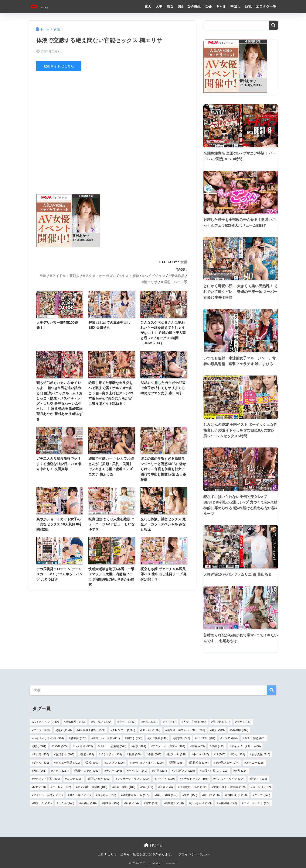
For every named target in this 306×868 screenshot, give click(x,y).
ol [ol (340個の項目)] (220, 754)
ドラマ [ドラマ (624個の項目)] (230, 738)
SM (180, 6)
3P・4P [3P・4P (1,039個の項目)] (151, 730)
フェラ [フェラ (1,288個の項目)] (42, 730)
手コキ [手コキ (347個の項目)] (201, 754)
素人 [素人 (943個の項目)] (218, 730)
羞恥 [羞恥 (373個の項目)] (87, 754)
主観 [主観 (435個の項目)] (198, 746)
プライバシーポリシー (194, 854)
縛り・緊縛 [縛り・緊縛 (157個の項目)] (167, 795)
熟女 (170, 6)
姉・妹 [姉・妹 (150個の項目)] (212, 795)
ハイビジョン (155, 276)
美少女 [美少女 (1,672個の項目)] (221, 722)
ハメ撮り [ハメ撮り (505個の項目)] (83, 746)
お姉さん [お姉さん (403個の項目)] (65, 754)
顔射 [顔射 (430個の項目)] (218, 746)
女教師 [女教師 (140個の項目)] (89, 803)
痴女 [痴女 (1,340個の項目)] (244, 722)
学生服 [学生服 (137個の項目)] (111, 803)
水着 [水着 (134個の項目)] (132, 803)
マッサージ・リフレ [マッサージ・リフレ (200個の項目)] (133, 779)
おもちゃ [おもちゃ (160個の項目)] (107, 795)
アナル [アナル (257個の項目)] (61, 771)
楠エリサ (151, 282)
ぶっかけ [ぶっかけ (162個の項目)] (261, 787)
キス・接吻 (130, 276)
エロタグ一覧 (266, 6)
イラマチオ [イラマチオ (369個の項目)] (111, 754)
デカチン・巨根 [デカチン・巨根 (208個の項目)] (47, 779)
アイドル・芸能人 (66, 276)
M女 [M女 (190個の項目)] (39, 787)
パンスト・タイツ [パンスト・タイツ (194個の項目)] (230, 779)
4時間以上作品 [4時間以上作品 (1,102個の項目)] (92, 730)
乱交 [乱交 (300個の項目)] (93, 763)
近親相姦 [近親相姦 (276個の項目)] (199, 763)
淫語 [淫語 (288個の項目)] (177, 763)
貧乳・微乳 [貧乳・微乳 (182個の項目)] (125, 787)
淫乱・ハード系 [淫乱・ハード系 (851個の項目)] (106, 738)
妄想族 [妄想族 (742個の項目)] (182, 738)
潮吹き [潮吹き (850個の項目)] (134, 738)
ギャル (221, 6)
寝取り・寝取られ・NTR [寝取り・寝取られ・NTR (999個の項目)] (186, 730)
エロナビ (46, 6)
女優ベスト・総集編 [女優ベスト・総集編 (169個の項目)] (229, 787)
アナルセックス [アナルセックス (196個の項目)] (195, 779)
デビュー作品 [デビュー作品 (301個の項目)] (68, 763)
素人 (148, 6)
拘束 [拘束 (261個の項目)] (40, 771)
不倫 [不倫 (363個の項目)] (155, 754)
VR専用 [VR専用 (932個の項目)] (240, 730)
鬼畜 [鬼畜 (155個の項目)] (191, 795)
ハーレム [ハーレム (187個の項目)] (62, 787)
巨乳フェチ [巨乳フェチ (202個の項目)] (100, 779)
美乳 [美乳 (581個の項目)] (40, 746)
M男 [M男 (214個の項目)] (241, 771)
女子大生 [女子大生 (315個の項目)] (261, 754)
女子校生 (194, 6)
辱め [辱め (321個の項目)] (238, 754)
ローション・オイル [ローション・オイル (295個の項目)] (147, 763)
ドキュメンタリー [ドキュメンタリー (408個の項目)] (246, 746)
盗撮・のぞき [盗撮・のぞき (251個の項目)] (87, 771)
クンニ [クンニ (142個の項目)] (262, 795)
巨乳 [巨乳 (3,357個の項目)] (150, 722)
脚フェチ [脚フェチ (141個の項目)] (42, 803)
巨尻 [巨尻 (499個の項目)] (140, 746)
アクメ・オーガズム (101, 276)
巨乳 (248, 6)
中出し (235, 6)
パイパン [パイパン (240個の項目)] (138, 771)
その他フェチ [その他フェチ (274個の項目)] (227, 763)
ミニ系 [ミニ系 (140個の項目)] (66, 803)
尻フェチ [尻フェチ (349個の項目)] (177, 754)
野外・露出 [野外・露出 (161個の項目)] (80, 795)
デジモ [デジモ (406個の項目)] (41, 754)
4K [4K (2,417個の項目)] (170, 722)
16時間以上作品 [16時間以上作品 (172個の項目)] (193, 787)
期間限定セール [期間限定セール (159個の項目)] (136, 795)
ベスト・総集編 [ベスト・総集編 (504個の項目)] (113, 746)
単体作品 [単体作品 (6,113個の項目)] (76, 722)
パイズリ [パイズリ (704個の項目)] (206, 738)
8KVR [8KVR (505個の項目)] (60, 746)
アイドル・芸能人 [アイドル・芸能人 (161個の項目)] (48, 795)
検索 (273, 25)
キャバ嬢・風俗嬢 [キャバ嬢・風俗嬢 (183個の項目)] (92, 787)
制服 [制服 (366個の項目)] (135, 754)
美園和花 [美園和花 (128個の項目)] (228, 803)
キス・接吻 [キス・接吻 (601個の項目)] (255, 738)
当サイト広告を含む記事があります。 (147, 854)
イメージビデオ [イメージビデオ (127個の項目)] (257, 803)
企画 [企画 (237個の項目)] (160, 771)
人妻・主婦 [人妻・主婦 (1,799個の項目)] (195, 722)
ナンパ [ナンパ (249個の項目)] (114, 771)
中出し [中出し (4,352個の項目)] (128, 722)
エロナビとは (107, 854)
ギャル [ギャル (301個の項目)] (41, 763)
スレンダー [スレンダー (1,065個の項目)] (124, 730)
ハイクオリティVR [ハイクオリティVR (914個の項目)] (48, 738)
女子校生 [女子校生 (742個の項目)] (158, 738)
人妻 (159, 6)
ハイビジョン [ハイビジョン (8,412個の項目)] (46, 722)
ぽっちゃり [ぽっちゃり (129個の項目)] (201, 803)
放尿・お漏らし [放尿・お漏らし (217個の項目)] (215, 771)
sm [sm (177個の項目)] (148, 787)
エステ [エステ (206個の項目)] (75, 779)
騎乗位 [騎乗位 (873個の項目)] (78, 738)
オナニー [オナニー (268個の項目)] (255, 763)
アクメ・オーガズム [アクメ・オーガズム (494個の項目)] (169, 746)
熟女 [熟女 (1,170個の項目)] (64, 730)
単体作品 (178, 276)
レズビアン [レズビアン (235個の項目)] (184, 771)
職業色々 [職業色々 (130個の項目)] (174, 803)
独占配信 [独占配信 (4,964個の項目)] (102, 722)
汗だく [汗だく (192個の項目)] (259, 779)
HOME (153, 845)
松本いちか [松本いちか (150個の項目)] (237, 795)
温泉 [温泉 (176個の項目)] (166, 787)
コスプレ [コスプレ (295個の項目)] (115, 763)
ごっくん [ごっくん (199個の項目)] (165, 779)
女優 (208, 6)
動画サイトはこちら (60, 66)
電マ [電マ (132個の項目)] (152, 803)
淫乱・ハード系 (175, 282)
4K (44, 276)
